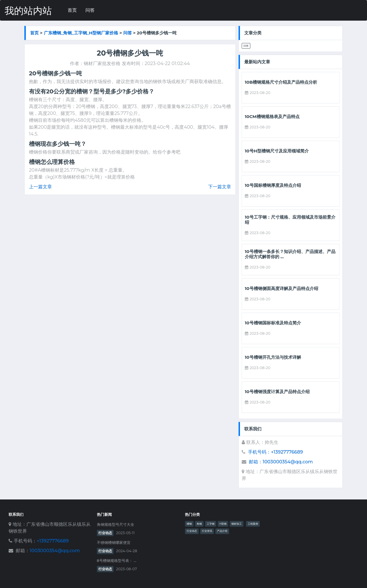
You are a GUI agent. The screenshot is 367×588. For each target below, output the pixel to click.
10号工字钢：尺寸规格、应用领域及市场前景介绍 (290, 220)
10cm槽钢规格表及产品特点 (272, 117)
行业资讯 (207, 531)
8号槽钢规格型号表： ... (117, 561)
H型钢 (223, 524)
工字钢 (211, 524)
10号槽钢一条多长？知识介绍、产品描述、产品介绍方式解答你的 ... (290, 254)
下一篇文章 (220, 187)
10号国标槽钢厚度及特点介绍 (273, 185)
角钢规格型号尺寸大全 (116, 525)
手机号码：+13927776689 (275, 452)
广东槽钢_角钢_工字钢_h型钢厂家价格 (81, 33)
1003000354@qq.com (55, 551)
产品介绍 (222, 531)
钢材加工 (237, 524)
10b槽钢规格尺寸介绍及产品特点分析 (281, 82)
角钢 (199, 524)
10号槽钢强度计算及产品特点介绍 (277, 392)
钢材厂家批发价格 (102, 63)
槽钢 (189, 524)
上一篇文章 (40, 187)
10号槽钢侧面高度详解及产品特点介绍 (282, 289)
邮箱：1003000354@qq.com (281, 462)
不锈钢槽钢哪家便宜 (114, 543)
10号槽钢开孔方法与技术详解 (273, 357)
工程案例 (253, 524)
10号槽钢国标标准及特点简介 (273, 323)
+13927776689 (53, 541)
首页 (72, 10)
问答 (90, 10)
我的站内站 (28, 11)
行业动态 (105, 533)
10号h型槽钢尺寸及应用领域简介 (277, 151)
